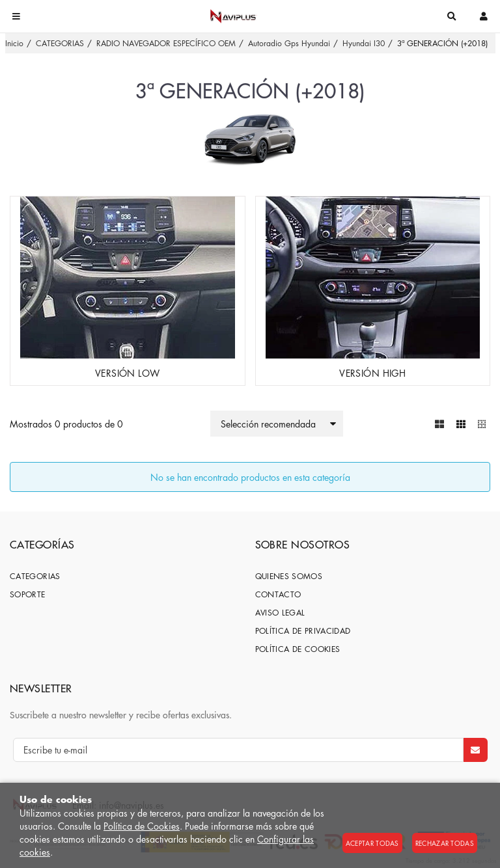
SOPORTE (28, 594)
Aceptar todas (372, 843)
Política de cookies (298, 649)
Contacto (278, 594)
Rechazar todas (445, 843)
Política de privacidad (303, 631)
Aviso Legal (280, 613)
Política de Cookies (142, 826)
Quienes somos (289, 576)
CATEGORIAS (35, 576)
